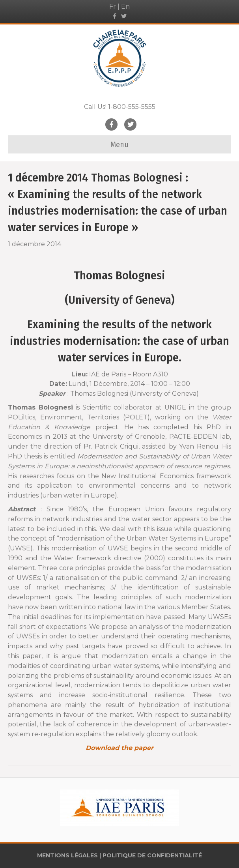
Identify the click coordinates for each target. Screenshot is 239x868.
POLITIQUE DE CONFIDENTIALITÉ (152, 855)
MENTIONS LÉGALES (67, 855)
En (125, 7)
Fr (113, 7)
